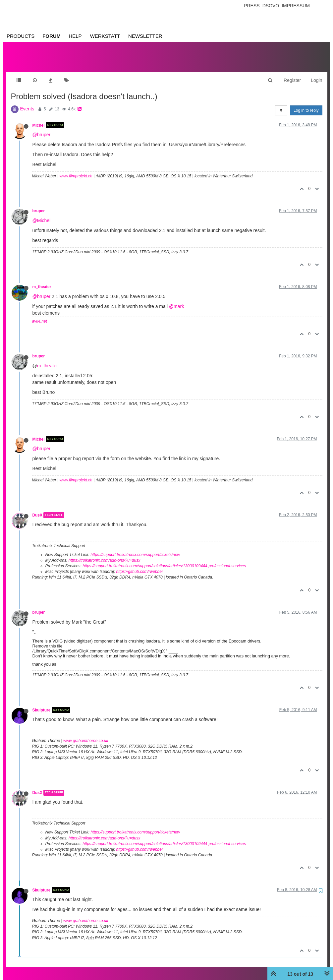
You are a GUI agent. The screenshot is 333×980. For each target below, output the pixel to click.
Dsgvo (271, 6)
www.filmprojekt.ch (76, 169)
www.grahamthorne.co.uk (86, 734)
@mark (176, 300)
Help (75, 36)
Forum (52, 36)
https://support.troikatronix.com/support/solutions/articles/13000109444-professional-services (164, 559)
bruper (39, 204)
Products (21, 36)
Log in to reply (306, 104)
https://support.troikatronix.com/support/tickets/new (135, 548)
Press (252, 6)
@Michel (42, 214)
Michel (39, 119)
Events (27, 102)
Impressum (296, 6)
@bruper (42, 128)
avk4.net (40, 315)
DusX (37, 509)
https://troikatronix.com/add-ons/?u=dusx (104, 554)
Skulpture (42, 704)
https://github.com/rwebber (140, 565)
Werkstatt (105, 36)
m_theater (42, 280)
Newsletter (145, 36)
